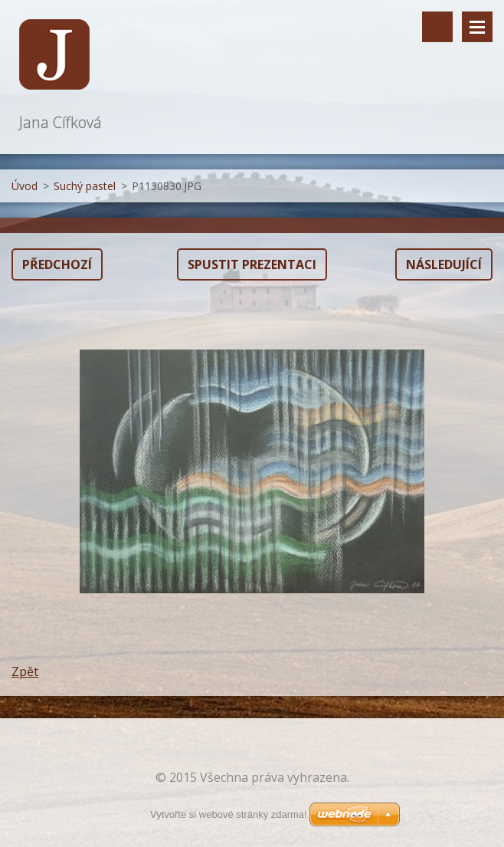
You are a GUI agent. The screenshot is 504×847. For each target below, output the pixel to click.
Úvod (25, 186)
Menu (477, 27)
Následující (444, 264)
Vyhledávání (437, 27)
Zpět (25, 671)
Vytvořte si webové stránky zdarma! (229, 814)
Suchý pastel (85, 186)
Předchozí (57, 264)
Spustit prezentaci (252, 264)
